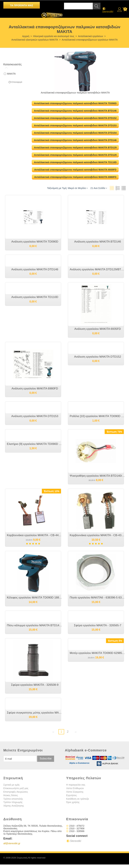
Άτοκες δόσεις (11, 795)
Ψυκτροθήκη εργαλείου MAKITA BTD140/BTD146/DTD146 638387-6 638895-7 (98, 476)
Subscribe (46, 759)
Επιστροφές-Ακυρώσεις (16, 792)
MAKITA (10, 74)
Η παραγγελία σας (76, 785)
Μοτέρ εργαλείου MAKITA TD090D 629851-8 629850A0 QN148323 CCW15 (98, 653)
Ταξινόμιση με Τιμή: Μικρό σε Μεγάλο (67, 188)
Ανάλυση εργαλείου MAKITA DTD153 (35, 416)
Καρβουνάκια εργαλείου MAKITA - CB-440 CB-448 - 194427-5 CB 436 (35, 535)
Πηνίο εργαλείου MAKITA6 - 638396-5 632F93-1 (98, 598)
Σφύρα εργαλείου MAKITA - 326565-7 (98, 625)
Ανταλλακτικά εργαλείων (90, 36)
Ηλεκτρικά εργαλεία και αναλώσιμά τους (54, 36)
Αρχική (26, 36)
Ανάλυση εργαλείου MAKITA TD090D (35, 242)
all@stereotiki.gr (12, 844)
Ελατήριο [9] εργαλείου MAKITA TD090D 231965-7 (35, 444)
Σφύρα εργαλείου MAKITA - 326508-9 (35, 685)
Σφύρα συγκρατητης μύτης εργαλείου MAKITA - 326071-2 (35, 713)
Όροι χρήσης (73, 802)
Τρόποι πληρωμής (13, 802)
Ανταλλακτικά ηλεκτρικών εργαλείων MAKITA (35, 40)
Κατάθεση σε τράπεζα (78, 799)
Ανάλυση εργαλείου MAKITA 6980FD (35, 389)
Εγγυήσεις (72, 795)
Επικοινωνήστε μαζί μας (16, 788)
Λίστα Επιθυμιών (75, 788)
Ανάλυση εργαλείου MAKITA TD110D (35, 297)
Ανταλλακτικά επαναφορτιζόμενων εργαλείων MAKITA (90, 40)
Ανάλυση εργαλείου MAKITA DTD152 (98, 357)
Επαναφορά (17, 82)
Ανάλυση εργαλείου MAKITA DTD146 (35, 269)
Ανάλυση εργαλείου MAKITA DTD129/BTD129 (98, 269)
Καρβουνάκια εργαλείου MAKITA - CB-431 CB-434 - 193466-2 (98, 535)
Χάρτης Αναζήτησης (14, 806)
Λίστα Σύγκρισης (75, 792)
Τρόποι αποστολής (13, 799)
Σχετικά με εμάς (12, 785)
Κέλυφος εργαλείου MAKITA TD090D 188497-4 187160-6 (35, 598)
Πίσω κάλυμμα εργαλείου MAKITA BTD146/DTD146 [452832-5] (35, 625)
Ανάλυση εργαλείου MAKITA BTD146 (98, 242)
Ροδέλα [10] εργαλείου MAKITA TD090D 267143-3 (98, 416)
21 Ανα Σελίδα (99, 188)
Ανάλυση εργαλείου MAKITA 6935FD (98, 329)
